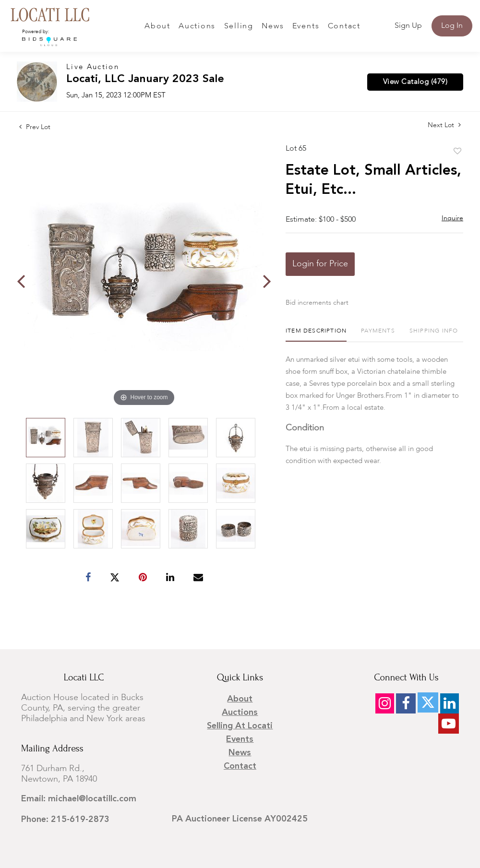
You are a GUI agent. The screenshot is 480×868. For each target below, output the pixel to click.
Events (306, 26)
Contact (344, 26)
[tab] (316, 335)
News (273, 26)
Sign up (408, 26)
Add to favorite (457, 152)
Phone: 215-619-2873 (65, 820)
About (157, 26)
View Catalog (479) (415, 82)
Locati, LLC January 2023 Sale (145, 79)
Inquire (452, 218)
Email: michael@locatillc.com (79, 799)
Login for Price (320, 264)
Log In (452, 26)
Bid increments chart (317, 303)
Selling (239, 26)
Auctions (197, 26)
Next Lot (444, 125)
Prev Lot (35, 127)
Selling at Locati (240, 726)
